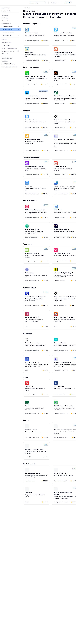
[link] (11, 8)
